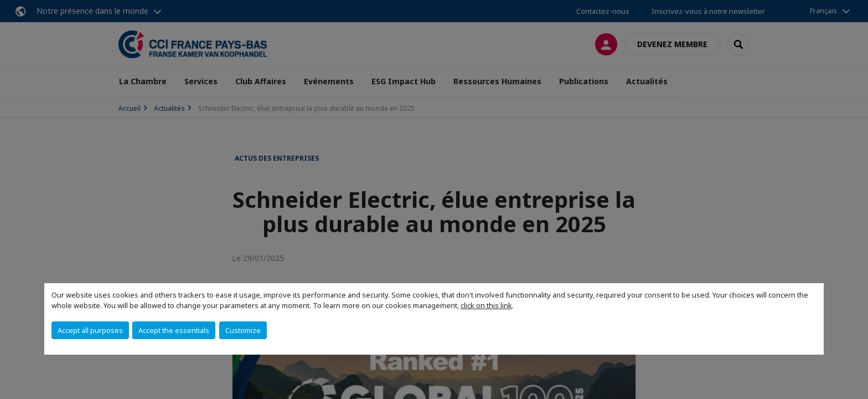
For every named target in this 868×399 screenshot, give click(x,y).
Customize (243, 330)
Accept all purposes (90, 330)
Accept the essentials (174, 330)
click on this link (486, 305)
